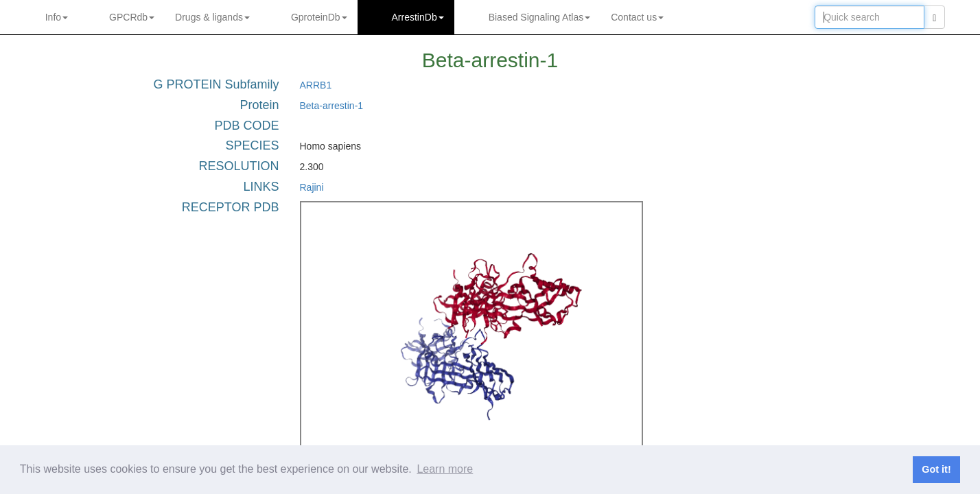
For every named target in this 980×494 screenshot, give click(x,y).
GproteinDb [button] (319, 17)
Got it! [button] (936, 469)
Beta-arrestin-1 (332, 106)
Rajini (312, 187)
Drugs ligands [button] (212, 17)
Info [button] (57, 17)
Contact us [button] (637, 17)
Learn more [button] (445, 469)
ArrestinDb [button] (418, 17)
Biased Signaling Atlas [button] (540, 17)
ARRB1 (316, 85)
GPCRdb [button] (132, 17)
